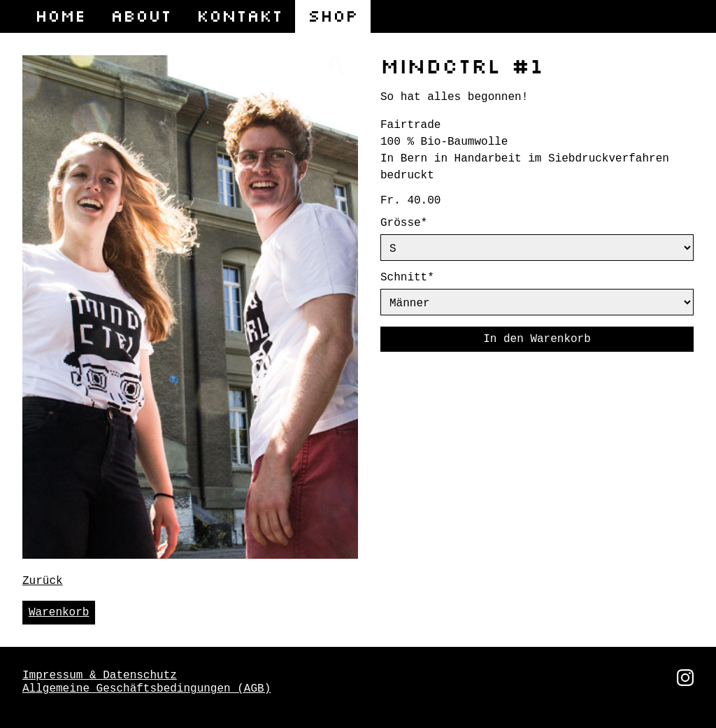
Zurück (43, 580)
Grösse (417, 223)
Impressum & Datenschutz (100, 674)
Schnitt (417, 280)
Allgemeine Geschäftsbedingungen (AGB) (146, 687)
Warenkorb (59, 611)
